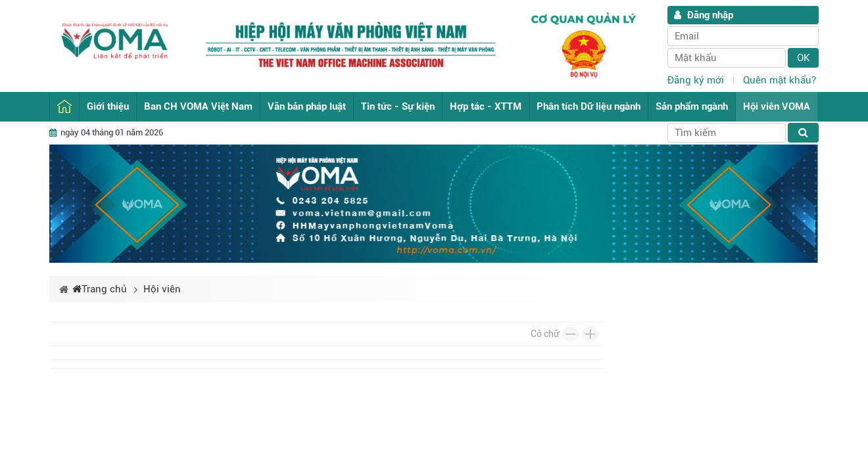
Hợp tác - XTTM (486, 106)
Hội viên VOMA (777, 106)
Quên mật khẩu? (780, 80)
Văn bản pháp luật (307, 106)
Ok (804, 58)
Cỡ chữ (545, 334)
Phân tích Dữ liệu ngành (589, 106)
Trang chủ (64, 107)
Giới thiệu (108, 106)
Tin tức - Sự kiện (398, 106)
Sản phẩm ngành (692, 106)
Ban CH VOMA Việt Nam (198, 106)
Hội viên (162, 289)
